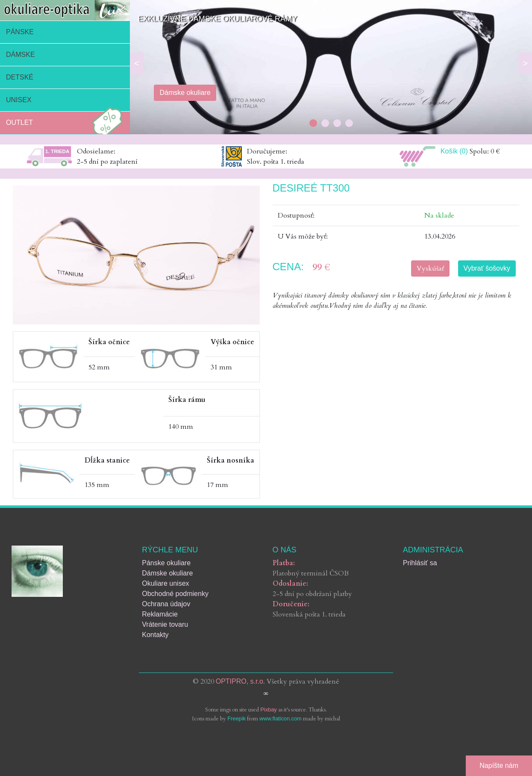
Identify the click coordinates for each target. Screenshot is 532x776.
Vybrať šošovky (487, 268)
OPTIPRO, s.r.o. (241, 681)
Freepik (237, 718)
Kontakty (155, 635)
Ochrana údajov (166, 604)
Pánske (20, 32)
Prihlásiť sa (420, 563)
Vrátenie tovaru (165, 624)
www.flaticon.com (281, 718)
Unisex (19, 100)
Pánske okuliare (166, 563)
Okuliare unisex (165, 583)
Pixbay (268, 710)
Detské (20, 77)
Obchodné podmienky (175, 594)
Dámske (21, 55)
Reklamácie (160, 614)
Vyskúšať (430, 269)
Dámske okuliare (167, 573)
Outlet (67, 123)
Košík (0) (454, 151)
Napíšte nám (499, 766)
